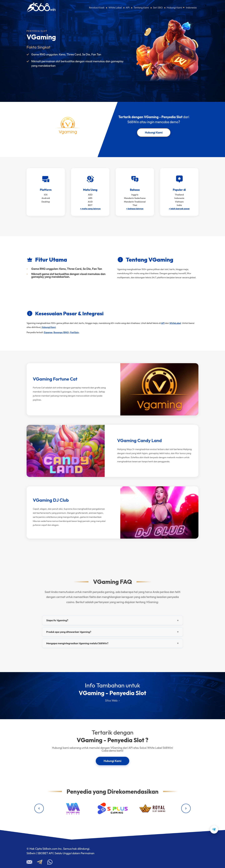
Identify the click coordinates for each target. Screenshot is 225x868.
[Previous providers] (39, 808)
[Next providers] (186, 808)
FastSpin (75, 332)
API (128, 8)
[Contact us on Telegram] (214, 830)
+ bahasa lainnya (135, 209)
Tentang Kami (141, 8)
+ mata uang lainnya (90, 209)
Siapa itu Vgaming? (57, 620)
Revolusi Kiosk (97, 8)
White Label (115, 8)
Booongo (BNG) (61, 332)
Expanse (48, 332)
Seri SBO (158, 8)
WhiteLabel (175, 323)
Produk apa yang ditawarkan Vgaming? (69, 632)
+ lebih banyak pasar (179, 209)
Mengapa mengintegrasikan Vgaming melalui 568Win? (77, 643)
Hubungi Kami (174, 8)
